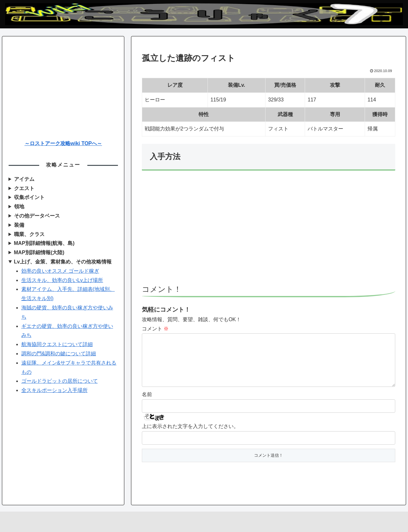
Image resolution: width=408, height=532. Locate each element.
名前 (147, 405)
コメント (155, 329)
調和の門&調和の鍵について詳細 (59, 354)
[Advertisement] (269, 231)
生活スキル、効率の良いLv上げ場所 (62, 280)
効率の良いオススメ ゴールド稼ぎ (60, 271)
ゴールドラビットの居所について (60, 381)
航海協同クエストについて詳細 (57, 344)
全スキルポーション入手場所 (55, 390)
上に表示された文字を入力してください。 (190, 436)
